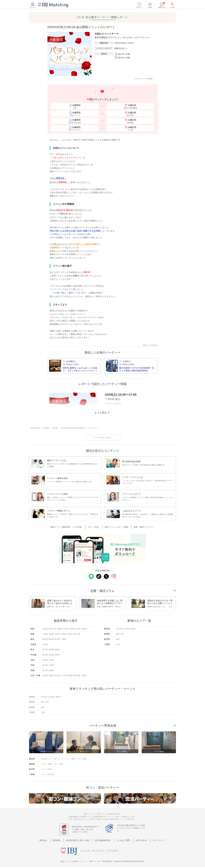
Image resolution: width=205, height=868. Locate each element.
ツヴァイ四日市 (47, 774)
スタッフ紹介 (95, 527)
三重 (118, 644)
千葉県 (59, 628)
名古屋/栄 (126, 628)
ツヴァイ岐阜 (46, 769)
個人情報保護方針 (104, 840)
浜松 (122, 634)
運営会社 (51, 840)
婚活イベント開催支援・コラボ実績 (71, 527)
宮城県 (51, 649)
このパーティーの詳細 (144, 79)
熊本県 (57, 675)
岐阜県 (57, 639)
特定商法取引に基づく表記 (81, 840)
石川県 (51, 660)
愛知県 (45, 639)
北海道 (45, 644)
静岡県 (51, 639)
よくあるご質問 (121, 840)
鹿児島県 (77, 675)
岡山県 (45, 665)
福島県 (57, 649)
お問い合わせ (137, 840)
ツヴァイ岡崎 (69, 759)
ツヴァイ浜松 (58, 764)
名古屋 (119, 628)
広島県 (51, 665)
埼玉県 (65, 628)
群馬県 (84, 628)
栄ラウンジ (59, 759)
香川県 (45, 670)
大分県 (64, 675)
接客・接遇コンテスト (140, 527)
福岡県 (45, 675)
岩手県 (45, 649)
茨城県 (72, 628)
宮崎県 (70, 675)
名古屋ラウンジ (47, 759)
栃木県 (78, 628)
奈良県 (70, 634)
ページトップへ (104, 438)
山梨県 (51, 654)
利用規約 (62, 840)
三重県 (64, 639)
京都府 (51, 634)
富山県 (45, 660)
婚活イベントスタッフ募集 (116, 527)
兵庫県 (57, 634)
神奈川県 (52, 628)
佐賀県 (51, 675)
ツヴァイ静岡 (46, 764)
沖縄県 (84, 675)
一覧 (174, 590)
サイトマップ (152, 840)
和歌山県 (77, 634)
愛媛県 (51, 670)
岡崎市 (133, 628)
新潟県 (45, 654)
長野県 (57, 654)
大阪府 (45, 634)
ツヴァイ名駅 (81, 759)
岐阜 (118, 639)
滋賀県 (64, 634)
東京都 (45, 628)
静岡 (118, 634)
